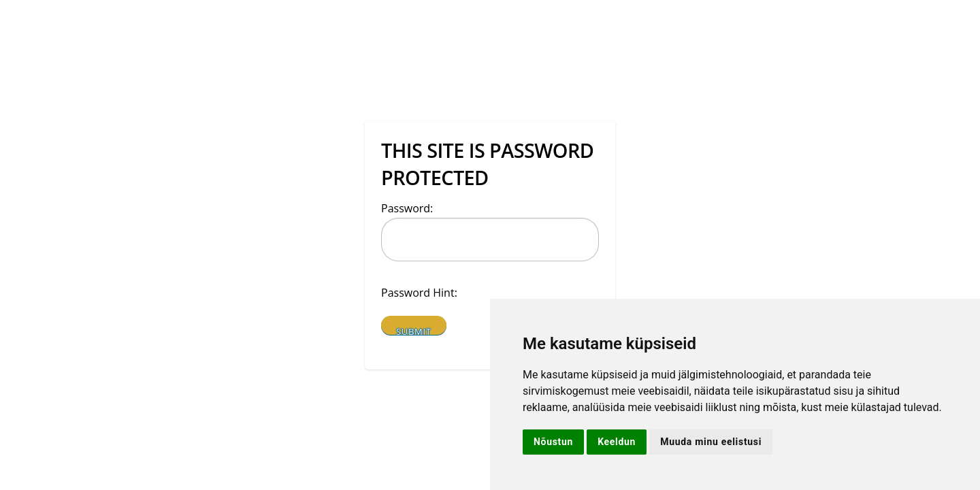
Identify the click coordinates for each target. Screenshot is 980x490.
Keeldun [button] (617, 442)
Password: (407, 208)
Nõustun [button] (553, 442)
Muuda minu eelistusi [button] (711, 442)
